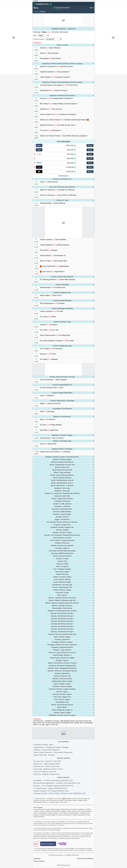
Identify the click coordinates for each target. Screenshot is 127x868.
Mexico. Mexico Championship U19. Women (62, 603)
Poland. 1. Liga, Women (62, 650)
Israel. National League (62, 582)
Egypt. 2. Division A (62, 519)
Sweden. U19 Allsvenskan (62, 679)
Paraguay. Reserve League (62, 642)
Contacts (37, 858)
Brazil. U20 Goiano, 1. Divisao (62, 486)
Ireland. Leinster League (62, 577)
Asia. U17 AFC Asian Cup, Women (62, 187)
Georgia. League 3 (62, 548)
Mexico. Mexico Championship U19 (62, 600)
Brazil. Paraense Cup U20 (62, 470)
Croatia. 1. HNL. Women (62, 504)
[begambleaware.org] (48, 844)
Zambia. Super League (62, 713)
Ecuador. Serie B (62, 517)
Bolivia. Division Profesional (62, 462)
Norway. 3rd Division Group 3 (62, 624)
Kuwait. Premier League (62, 590)
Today (44, 32)
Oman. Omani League (62, 637)
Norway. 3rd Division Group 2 (62, 621)
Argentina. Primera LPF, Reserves (62, 95)
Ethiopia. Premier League (62, 532)
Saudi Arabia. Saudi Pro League (62, 658)
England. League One (62, 525)
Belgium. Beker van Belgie (62, 449)
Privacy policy (39, 861)
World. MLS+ (62, 707)
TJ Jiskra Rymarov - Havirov (50, 788)
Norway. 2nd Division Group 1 (62, 613)
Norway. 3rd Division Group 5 (62, 629)
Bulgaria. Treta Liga (62, 491)
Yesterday (37, 32)
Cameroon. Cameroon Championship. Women (62, 493)
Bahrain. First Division (62, 417)
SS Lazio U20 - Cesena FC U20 (47, 761)
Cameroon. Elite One (62, 496)
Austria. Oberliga (62, 285)
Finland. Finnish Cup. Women (62, 546)
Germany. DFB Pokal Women (62, 553)
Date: (35, 35)
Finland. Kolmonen (62, 543)
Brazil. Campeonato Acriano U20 (62, 465)
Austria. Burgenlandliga (62, 300)
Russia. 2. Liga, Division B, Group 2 (62, 652)
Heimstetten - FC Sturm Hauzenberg (53, 780)
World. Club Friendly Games (62, 705)
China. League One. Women (62, 499)
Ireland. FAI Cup (62, 574)
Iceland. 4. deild (62, 564)
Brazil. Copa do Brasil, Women (62, 475)
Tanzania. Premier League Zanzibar (62, 689)
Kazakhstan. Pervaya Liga (62, 585)
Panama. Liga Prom (62, 639)
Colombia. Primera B (62, 501)
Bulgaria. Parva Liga (62, 488)
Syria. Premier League (62, 684)
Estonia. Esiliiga (62, 530)
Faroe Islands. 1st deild (62, 538)
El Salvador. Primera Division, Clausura (62, 522)
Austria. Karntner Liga (62, 322)
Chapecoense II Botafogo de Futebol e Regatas (51, 747)
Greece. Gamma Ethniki (62, 556)
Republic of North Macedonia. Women (62, 611)
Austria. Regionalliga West (62, 393)
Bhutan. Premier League (62, 459)
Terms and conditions (85, 858)
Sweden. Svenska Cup (62, 676)
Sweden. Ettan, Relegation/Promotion (62, 668)
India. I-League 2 (62, 566)
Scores (36, 11)
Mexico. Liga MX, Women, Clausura (62, 598)
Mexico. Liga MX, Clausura (62, 606)
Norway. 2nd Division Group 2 (62, 616)
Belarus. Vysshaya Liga (62, 441)
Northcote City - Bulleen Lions (46, 766)
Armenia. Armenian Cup (62, 179)
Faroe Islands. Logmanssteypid (62, 540)
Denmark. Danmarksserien (62, 509)
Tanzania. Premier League (62, 686)
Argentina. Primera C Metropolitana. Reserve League (62, 82)
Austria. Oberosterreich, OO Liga (62, 377)
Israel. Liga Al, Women (62, 579)
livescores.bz (66, 865)
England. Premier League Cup (62, 527)
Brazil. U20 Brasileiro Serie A (62, 483)
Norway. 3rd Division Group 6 (62, 632)
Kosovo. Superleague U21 (62, 587)
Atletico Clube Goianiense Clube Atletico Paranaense (53, 752)
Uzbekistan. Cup (62, 702)
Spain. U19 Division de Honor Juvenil (62, 663)
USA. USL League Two (62, 697)
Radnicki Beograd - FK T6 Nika (51, 791)
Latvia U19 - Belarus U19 (45, 772)
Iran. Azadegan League (62, 569)
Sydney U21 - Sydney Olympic (47, 764)
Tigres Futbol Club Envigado (44, 755)
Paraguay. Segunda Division (62, 647)
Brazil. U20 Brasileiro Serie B (62, 480)
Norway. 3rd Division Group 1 (62, 619)
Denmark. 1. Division (62, 506)
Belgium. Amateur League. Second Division (62, 457)
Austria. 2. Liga (62, 200)
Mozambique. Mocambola (62, 608)
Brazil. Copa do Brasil (62, 472)
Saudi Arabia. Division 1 (62, 655)
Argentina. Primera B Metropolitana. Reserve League (62, 64)
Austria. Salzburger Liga (62, 346)
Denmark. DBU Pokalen (62, 512)
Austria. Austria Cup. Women (62, 277)
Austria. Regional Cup (62, 293)
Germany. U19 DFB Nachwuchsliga (62, 551)
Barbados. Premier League (62, 435)
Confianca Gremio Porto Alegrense (46, 750)
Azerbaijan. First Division (62, 409)
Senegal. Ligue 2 (62, 660)
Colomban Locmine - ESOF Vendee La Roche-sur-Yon (59, 793)
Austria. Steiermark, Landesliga (62, 401)
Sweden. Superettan (62, 673)
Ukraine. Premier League (62, 694)
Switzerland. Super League (62, 681)
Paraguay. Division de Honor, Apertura (62, 645)
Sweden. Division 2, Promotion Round (62, 671)
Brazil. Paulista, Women (62, 478)
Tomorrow (56, 32)
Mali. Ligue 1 (62, 595)
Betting (43, 11)
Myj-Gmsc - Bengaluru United (46, 774)
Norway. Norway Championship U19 (62, 634)
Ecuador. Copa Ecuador (62, 514)
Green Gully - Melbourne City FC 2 (48, 769)
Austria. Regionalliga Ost (62, 385)
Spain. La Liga (62, 45)
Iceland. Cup (62, 561)
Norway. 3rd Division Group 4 (62, 626)
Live (49, 32)
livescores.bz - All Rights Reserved (66, 855)
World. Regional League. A (62, 710)
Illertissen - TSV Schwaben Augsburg (53, 786)
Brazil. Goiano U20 (62, 467)
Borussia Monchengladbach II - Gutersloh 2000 (57, 783)
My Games (64, 32)
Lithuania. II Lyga (62, 592)
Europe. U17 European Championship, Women (62, 535)
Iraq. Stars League (62, 572)
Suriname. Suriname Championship (62, 666)
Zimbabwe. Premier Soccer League (62, 715)
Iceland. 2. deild (62, 559)
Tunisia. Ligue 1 (62, 692)
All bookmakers (63, 176)
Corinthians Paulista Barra (43, 745)
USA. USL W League (62, 699)
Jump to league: (39, 39)
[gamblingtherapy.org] (62, 844)
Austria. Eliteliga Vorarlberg (62, 308)
